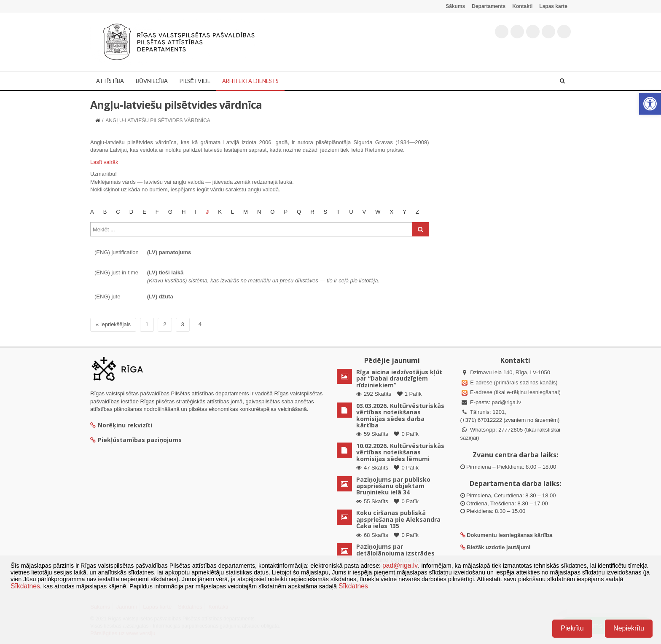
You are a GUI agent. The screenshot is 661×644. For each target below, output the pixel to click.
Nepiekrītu (629, 628)
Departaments (489, 6)
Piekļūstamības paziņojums (136, 440)
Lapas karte (553, 6)
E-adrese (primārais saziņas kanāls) (514, 382)
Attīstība (110, 81)
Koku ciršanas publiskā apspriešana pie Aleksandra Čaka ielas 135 (398, 519)
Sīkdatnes (25, 586)
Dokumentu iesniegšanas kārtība (509, 535)
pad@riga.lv (506, 402)
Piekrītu (572, 628)
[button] (650, 104)
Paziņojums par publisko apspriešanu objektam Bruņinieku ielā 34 (393, 486)
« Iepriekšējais (113, 324)
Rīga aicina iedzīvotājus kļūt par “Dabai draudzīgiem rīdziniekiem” (399, 378)
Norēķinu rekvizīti (121, 425)
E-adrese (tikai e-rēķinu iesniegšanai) (515, 392)
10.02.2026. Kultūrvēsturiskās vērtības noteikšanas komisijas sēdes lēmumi (400, 452)
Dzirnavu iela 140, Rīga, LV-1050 (510, 372)
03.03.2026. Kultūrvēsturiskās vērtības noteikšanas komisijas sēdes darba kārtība (400, 415)
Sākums (455, 6)
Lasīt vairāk (104, 162)
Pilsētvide (195, 81)
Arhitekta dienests (250, 81)
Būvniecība (152, 81)
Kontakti (522, 6)
